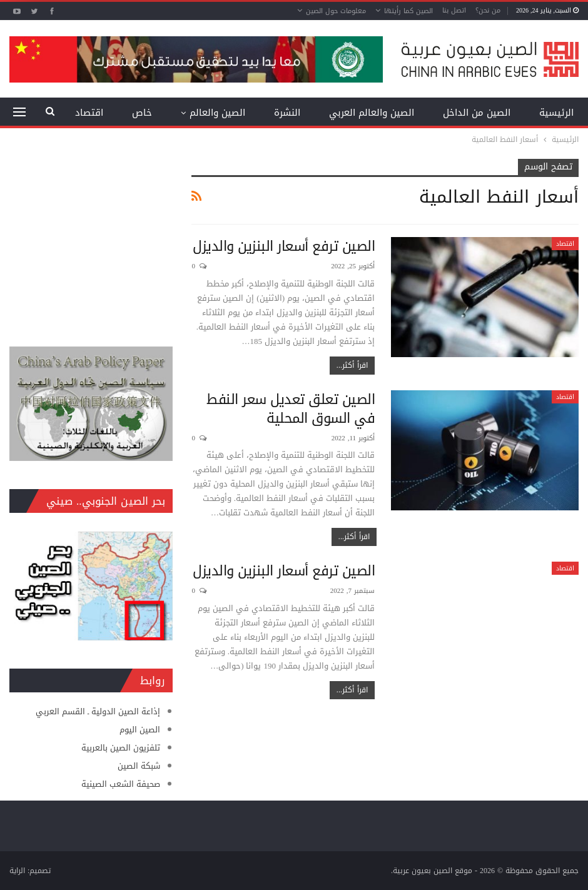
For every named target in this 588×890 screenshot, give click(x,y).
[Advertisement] (91, 237)
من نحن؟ (488, 10)
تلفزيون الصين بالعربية (121, 748)
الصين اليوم (140, 730)
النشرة (287, 113)
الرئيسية (556, 113)
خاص (142, 113)
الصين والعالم (217, 113)
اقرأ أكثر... (352, 365)
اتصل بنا (454, 10)
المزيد (91, 113)
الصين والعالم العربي (372, 113)
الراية (17, 871)
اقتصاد (565, 244)
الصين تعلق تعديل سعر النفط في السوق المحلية (291, 409)
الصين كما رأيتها (408, 11)
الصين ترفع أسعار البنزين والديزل (284, 246)
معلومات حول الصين (336, 11)
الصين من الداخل (477, 113)
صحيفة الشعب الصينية (121, 784)
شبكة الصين (139, 766)
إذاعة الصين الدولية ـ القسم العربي (98, 711)
